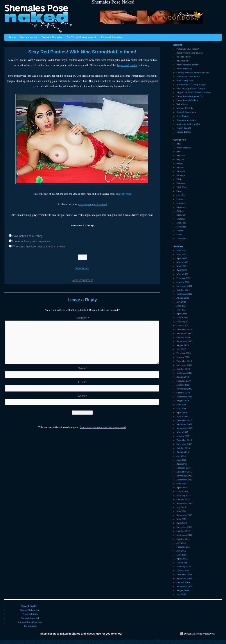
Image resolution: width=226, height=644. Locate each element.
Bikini (179, 163)
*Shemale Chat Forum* (188, 49)
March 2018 (182, 416)
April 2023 (182, 258)
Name (82, 368)
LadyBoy (181, 195)
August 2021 (183, 298)
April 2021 (182, 314)
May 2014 (181, 511)
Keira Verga (182, 104)
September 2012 (184, 535)
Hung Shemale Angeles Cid (190, 96)
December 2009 (184, 574)
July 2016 (181, 456)
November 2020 (184, 333)
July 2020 (181, 349)
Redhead (181, 215)
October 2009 (183, 582)
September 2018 (184, 397)
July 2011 (181, 543)
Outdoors (181, 207)
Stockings (181, 227)
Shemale (181, 219)
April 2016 (182, 464)
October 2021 (183, 290)
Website (82, 396)
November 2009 (184, 578)
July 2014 (181, 507)
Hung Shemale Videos (187, 100)
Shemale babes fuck (186, 112)
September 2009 (184, 586)
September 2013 (184, 515)
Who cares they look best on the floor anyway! (39, 247)
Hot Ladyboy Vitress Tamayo (191, 88)
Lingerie (180, 203)
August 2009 (183, 590)
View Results (82, 268)
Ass (178, 152)
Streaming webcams (186, 120)
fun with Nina (124, 194)
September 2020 (184, 341)
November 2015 (184, 476)
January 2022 (183, 282)
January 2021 (183, 325)
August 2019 (183, 377)
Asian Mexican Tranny (187, 65)
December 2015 (184, 472)
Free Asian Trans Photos (188, 76)
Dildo (179, 179)
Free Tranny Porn (185, 80)
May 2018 (181, 408)
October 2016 (183, 448)
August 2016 (183, 452)
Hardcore (181, 183)
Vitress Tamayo (184, 132)
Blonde (180, 167)
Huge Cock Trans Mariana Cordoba (194, 92)
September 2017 (184, 428)
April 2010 (182, 559)
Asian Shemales (184, 69)
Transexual (182, 238)
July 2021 (181, 302)
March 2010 (182, 563)
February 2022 (183, 278)
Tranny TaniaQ (184, 128)
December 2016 (184, 440)
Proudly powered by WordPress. (200, 634)
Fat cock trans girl (30, 618)
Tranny (180, 231)
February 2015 (183, 495)
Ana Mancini (183, 61)
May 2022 (181, 266)
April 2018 (182, 412)
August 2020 (183, 345)
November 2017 (184, 424)
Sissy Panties (183, 116)
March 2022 (182, 274)
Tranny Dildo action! (30, 610)
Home (12, 37)
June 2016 (181, 460)
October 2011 (183, 539)
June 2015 (181, 483)
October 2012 (183, 531)
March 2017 (182, 432)
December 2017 (184, 420)
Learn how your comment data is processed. (103, 427)
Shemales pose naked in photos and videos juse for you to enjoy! (81, 634)
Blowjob (181, 171)
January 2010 (183, 570)
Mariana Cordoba (185, 108)
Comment (82, 318)
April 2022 (182, 270)
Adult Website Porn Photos (189, 53)
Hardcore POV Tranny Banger (191, 84)
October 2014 (183, 499)
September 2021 (184, 294)
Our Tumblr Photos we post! (82, 37)
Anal (179, 144)
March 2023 (182, 262)
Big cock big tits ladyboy (30, 622)
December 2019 (184, 361)
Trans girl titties (30, 614)
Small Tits (181, 223)
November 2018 (184, 389)
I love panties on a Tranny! (28, 236)
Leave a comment (82, 280)
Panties (180, 211)
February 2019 (183, 381)
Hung (179, 191)
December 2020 (184, 329)
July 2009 (181, 594)
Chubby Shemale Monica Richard (193, 72)
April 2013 (182, 523)
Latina (179, 199)
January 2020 (183, 357)
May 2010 (181, 555)
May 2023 (181, 254)
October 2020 (183, 337)
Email (82, 382)
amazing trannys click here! (92, 204)
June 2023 (181, 250)
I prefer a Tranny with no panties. (31, 241)
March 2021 (182, 317)
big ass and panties (127, 65)
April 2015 (182, 487)
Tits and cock (30, 626)
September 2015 (184, 480)
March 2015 (182, 491)
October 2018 (183, 393)
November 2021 (184, 286)
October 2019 (183, 369)
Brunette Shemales (52, 37)
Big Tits (180, 159)
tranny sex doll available (188, 124)
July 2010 (181, 551)
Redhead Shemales (112, 37)
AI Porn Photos (184, 57)
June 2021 (181, 306)
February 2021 (183, 321)
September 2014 (184, 503)
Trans (179, 235)
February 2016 (183, 468)
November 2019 (184, 365)
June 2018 (181, 404)
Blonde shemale (29, 37)
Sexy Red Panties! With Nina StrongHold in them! (82, 52)
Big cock (181, 155)
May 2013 (181, 519)
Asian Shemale (184, 148)
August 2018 (183, 400)
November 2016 (184, 444)
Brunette (181, 175)
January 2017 (183, 436)
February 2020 (183, 353)
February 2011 (183, 547)
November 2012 (184, 527)
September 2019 (184, 373)
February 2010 (183, 566)
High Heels (182, 187)
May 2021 (181, 310)
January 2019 (183, 385)
